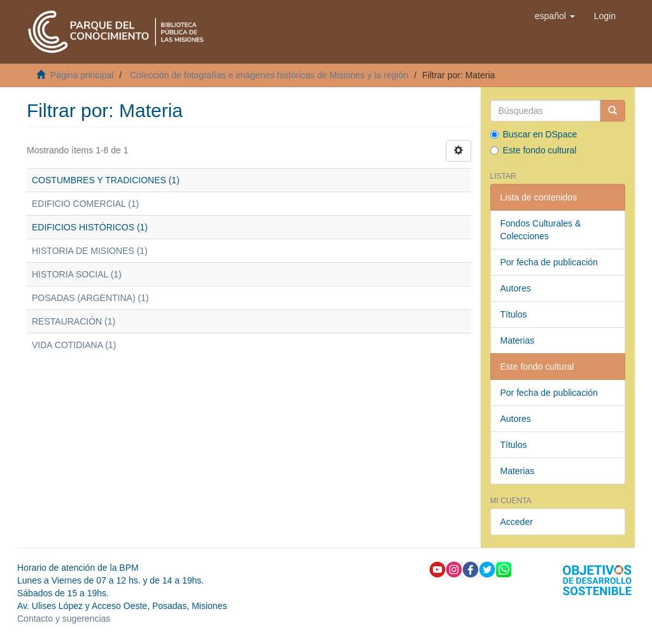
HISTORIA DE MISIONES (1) (90, 251)
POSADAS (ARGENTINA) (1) (90, 298)
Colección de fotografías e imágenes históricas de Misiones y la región (269, 75)
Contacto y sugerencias (64, 619)
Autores (516, 288)
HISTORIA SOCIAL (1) (77, 274)
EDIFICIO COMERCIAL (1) (85, 204)
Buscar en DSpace (534, 134)
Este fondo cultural (534, 150)
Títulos (514, 314)
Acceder (517, 522)
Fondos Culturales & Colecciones (541, 230)
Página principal (82, 75)
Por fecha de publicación (549, 262)
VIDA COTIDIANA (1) (74, 345)
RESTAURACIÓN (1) (74, 321)
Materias (518, 340)
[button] (555, 16)
